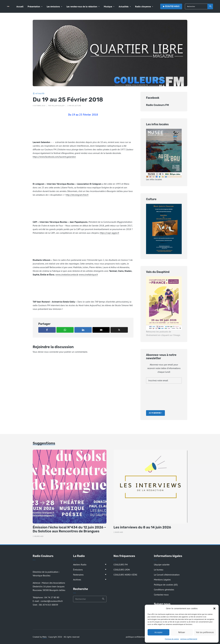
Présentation (34, 6)
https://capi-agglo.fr (109, 233)
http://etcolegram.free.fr (77, 195)
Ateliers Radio (80, 565)
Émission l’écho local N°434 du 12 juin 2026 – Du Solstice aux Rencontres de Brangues (69, 529)
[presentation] (158, 397)
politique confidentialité (189, 639)
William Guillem (58, 106)
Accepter (158, 632)
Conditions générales (164, 590)
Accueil (20, 6)
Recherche (211, 6)
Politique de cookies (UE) (166, 585)
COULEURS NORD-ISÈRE (125, 575)
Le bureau (159, 570)
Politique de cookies (172, 639)
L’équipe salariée (162, 565)
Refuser (182, 632)
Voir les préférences (205, 632)
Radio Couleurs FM (157, 105)
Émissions (78, 570)
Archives (77, 580)
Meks (45, 637)
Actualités (124, 6)
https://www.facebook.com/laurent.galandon (54, 157)
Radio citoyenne (143, 6)
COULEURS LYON (122, 570)
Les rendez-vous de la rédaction (82, 6)
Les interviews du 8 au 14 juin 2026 (142, 527)
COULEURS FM (121, 565)
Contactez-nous (161, 595)
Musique (108, 6)
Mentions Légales (162, 580)
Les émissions (53, 6)
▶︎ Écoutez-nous (171, 6)
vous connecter (51, 352)
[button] (214, 608)
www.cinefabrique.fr (88, 275)
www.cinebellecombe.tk (67, 275)
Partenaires (78, 575)
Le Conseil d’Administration (167, 575)
